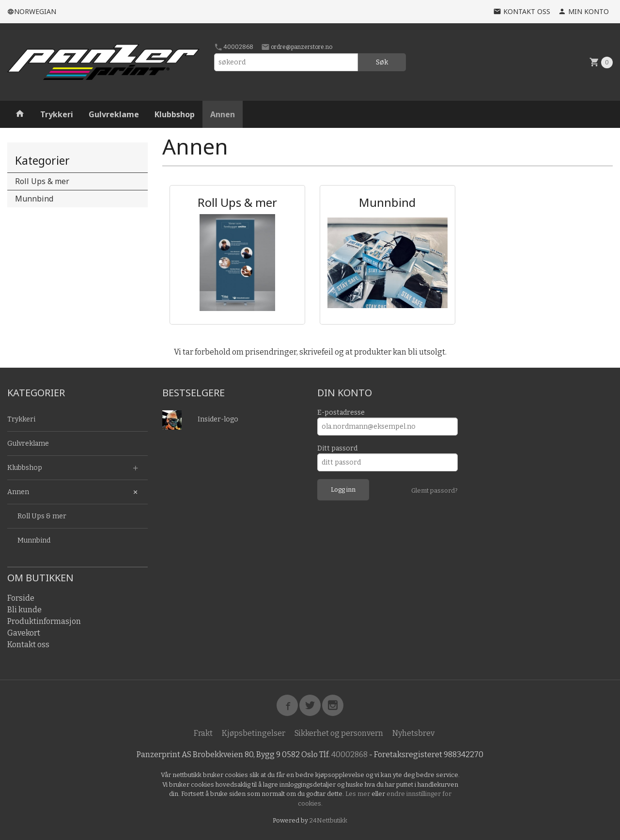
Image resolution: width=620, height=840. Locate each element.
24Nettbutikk (328, 820)
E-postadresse (341, 412)
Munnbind (34, 199)
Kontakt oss (28, 645)
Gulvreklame (114, 114)
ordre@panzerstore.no (297, 47)
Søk (382, 62)
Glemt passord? (434, 490)
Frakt (203, 733)
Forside (21, 598)
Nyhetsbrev (413, 733)
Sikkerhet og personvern (339, 733)
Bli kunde (24, 610)
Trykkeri (57, 114)
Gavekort (24, 633)
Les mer (358, 794)
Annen (223, 114)
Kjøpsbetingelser (254, 733)
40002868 (234, 47)
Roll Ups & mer (42, 181)
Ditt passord (337, 448)
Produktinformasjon (44, 621)
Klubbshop (175, 114)
